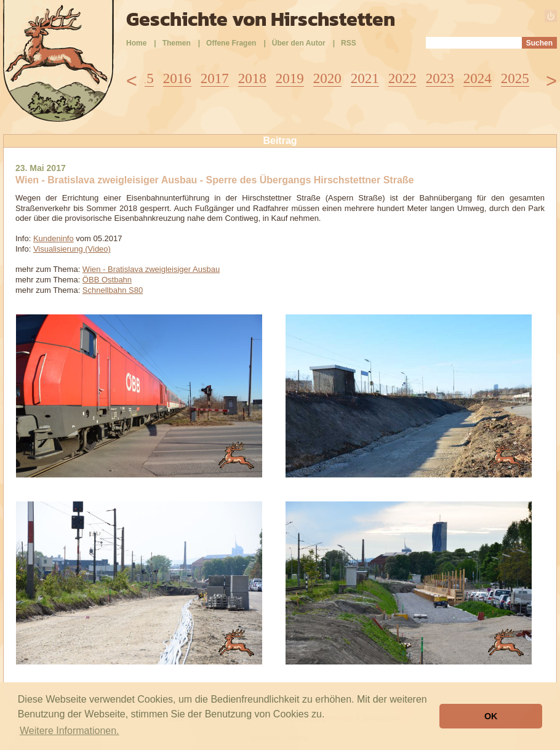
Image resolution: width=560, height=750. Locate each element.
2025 (515, 78)
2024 (478, 78)
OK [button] (491, 716)
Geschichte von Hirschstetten (261, 19)
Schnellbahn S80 (113, 290)
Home (136, 43)
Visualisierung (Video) (72, 249)
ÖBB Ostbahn (107, 280)
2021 (365, 78)
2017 (215, 78)
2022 (402, 78)
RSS (349, 43)
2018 (252, 78)
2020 (327, 78)
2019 (290, 78)
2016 (177, 78)
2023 (440, 78)
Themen (177, 43)
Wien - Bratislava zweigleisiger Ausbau (151, 269)
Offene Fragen (231, 43)
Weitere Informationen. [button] (70, 731)
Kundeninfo (54, 238)
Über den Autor (299, 43)
